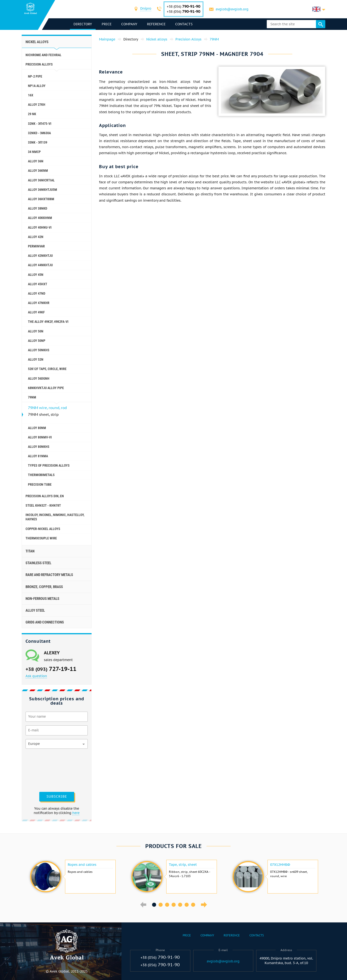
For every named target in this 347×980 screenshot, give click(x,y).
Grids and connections (45, 622)
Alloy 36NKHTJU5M (43, 190)
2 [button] (161, 905)
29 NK (32, 114)
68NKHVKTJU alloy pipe (46, 388)
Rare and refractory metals (49, 575)
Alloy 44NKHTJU (40, 265)
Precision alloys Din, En (45, 496)
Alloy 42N (36, 237)
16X (31, 95)
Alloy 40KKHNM (40, 218)
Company (129, 24)
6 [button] (187, 905)
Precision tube (40, 484)
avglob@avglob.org (232, 9)
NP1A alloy (37, 86)
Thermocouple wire (41, 538)
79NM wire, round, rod (47, 408)
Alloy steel (35, 610)
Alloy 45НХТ (38, 284)
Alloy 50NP (37, 341)
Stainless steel (38, 563)
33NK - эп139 (38, 142)
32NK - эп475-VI (40, 124)
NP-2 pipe (35, 76)
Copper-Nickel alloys (43, 529)
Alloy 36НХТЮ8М (41, 199)
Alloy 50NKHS (39, 350)
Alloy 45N (36, 275)
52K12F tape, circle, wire (47, 369)
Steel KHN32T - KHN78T (43, 505)
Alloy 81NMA (38, 456)
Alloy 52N (36, 359)
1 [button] (154, 905)
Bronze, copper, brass (44, 587)
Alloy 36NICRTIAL (41, 180)
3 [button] (167, 905)
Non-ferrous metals (42, 599)
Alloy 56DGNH (39, 378)
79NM (32, 397)
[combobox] (146, 9)
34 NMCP (34, 152)
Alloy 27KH (37, 105)
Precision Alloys (39, 64)
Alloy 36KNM (38, 171)
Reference (156, 24)
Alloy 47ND (37, 293)
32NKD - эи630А (39, 133)
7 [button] (193, 905)
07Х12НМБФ (280, 865)
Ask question (36, 676)
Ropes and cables (82, 865)
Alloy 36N (36, 161)
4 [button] (174, 905)
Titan (30, 551)
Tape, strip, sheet (183, 865)
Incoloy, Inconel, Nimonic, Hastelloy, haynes (55, 517)
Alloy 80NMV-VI (40, 437)
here (76, 813)
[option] (72, 877)
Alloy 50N (36, 331)
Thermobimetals (41, 475)
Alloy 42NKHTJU (40, 256)
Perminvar (36, 246)
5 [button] (180, 905)
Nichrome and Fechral (43, 55)
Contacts (184, 24)
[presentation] (45, 770)
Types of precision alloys (49, 465)
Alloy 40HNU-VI (40, 227)
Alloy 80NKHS (39, 447)
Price (107, 24)
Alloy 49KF (36, 312)
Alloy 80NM (37, 428)
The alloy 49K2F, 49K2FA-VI (48, 322)
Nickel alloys (37, 42)
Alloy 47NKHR (39, 303)
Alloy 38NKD (38, 208)
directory (83, 24)
